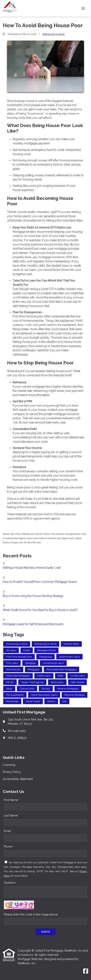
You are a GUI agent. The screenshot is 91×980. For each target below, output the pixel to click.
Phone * (9, 847)
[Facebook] (86, 971)
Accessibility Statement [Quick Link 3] (18, 779)
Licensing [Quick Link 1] (9, 765)
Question (10, 883)
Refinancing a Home (54, 34)
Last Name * (12, 815)
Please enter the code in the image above (31, 914)
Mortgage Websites (31, 959)
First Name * (12, 800)
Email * (8, 831)
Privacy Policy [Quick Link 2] (12, 772)
